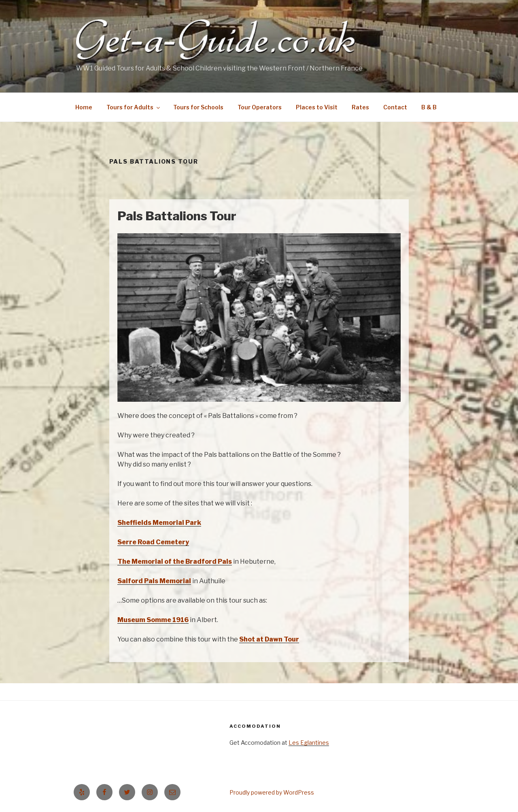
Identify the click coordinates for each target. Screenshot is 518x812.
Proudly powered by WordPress (272, 792)
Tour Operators (260, 107)
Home (84, 107)
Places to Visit (317, 107)
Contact (395, 107)
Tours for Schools (198, 107)
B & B (429, 107)
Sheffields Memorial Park (159, 523)
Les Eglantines (309, 743)
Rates (360, 107)
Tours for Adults (134, 107)
